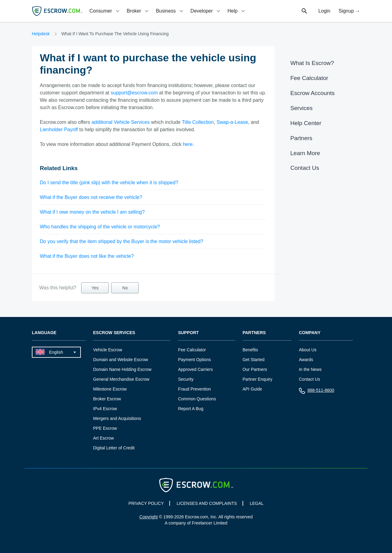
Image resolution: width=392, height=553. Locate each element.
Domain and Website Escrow (121, 360)
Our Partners (255, 369)
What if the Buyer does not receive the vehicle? (91, 197)
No (125, 288)
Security (186, 379)
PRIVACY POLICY (146, 503)
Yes (95, 288)
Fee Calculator (309, 78)
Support (188, 333)
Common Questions (197, 399)
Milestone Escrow (110, 389)
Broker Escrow (107, 399)
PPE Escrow (105, 428)
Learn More (305, 153)
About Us (308, 350)
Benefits (250, 350)
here (188, 144)
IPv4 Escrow (105, 409)
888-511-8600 (317, 392)
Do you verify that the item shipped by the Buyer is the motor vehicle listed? (122, 241)
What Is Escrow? (312, 63)
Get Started (254, 360)
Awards (306, 360)
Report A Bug (191, 409)
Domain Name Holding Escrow (122, 369)
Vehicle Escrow (108, 350)
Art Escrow (104, 438)
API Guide (252, 389)
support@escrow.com (134, 93)
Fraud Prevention (194, 389)
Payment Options (194, 360)
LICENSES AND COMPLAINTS (207, 503)
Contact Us (305, 168)
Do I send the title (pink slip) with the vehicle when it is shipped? (109, 183)
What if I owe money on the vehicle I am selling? (92, 212)
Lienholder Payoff (59, 130)
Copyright (149, 517)
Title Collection (198, 122)
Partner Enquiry (257, 379)
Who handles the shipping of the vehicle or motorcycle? (100, 227)
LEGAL (256, 503)
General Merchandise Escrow (121, 379)
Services (302, 108)
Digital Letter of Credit (114, 448)
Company (310, 333)
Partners (301, 138)
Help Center (306, 123)
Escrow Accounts (313, 93)
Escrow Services (114, 333)
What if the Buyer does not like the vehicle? (87, 256)
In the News (310, 369)
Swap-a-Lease (232, 122)
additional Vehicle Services (121, 122)
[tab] (105, 11)
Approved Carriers (195, 369)
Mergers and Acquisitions (117, 418)
